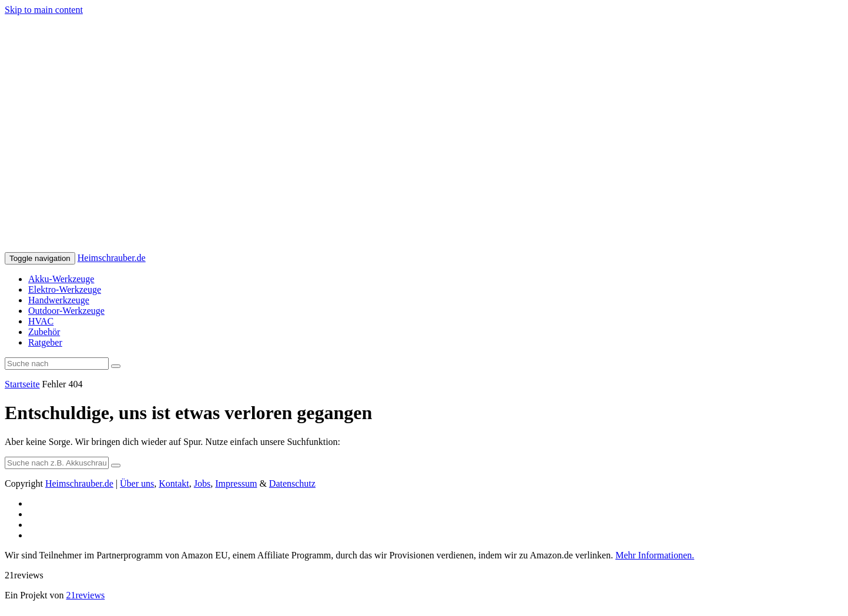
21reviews (85, 595)
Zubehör (44, 332)
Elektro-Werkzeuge (65, 289)
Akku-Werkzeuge (61, 279)
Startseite (22, 384)
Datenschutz (292, 483)
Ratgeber (45, 342)
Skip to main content (44, 10)
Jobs (202, 483)
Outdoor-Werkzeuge (66, 311)
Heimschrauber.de (112, 258)
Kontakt (174, 483)
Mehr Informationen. (655, 555)
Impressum (236, 483)
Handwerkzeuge (59, 300)
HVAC (41, 321)
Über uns (137, 483)
